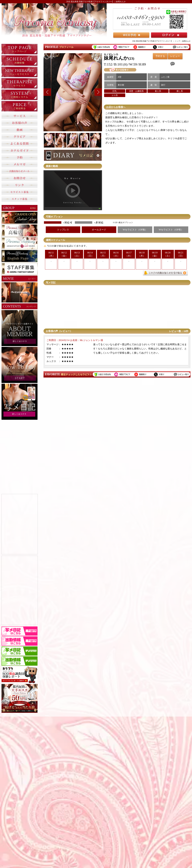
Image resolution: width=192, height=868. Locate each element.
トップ (178, 41)
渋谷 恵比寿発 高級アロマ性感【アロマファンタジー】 (153, 41)
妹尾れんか (186, 41)
